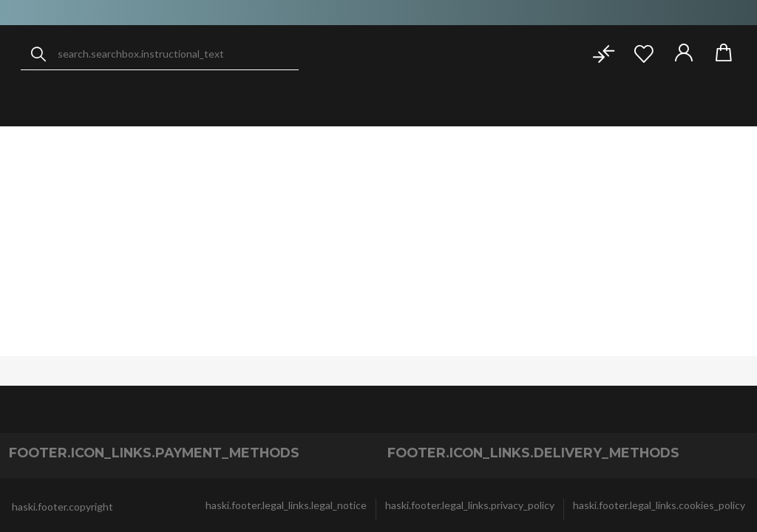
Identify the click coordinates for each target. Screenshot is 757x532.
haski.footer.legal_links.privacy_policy (470, 505)
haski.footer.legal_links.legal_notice (286, 505)
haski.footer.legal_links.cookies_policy (659, 505)
